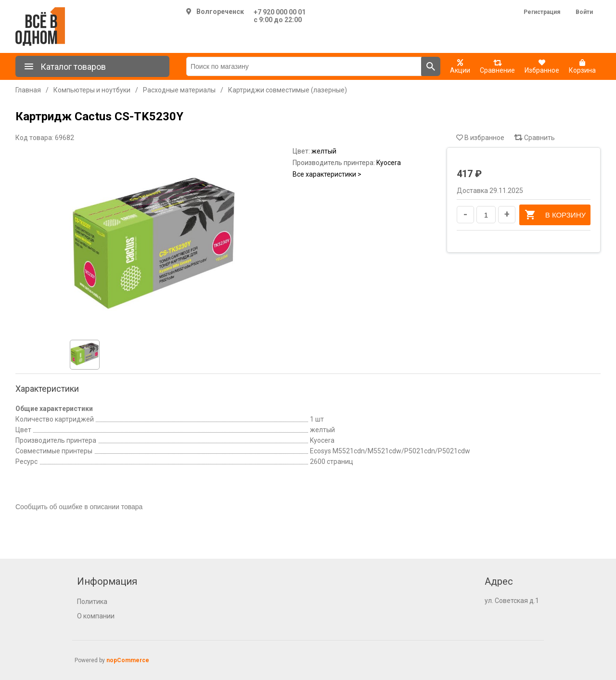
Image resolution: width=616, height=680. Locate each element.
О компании (96, 616)
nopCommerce (128, 660)
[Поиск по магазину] (304, 66)
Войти (584, 12)
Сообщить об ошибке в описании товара (79, 507)
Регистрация (542, 12)
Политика (92, 602)
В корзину (555, 215)
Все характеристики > (327, 174)
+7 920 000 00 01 (280, 12)
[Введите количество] (486, 215)
